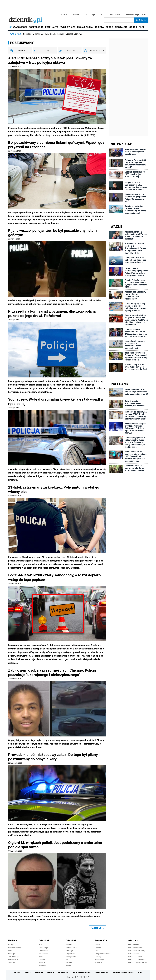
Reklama (39, 972)
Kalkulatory (133, 940)
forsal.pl (76, 15)
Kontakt (18, 972)
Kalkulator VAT (134, 954)
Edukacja (69, 951)
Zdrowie (42, 959)
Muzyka (69, 962)
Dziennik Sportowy (74, 34)
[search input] (119, 20)
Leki (96, 951)
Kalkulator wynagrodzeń (137, 962)
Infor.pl (11, 945)
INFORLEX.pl (90, 15)
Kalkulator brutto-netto (137, 959)
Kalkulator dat (133, 945)
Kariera (50, 972)
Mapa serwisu (102, 972)
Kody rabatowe (72, 948)
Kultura (69, 965)
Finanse (98, 948)
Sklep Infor (12, 962)
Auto (41, 945)
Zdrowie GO (38, 34)
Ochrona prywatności (82, 972)
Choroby (98, 957)
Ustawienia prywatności (123, 972)
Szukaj (141, 20)
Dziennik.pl (44, 940)
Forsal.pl (11, 954)
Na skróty (13, 940)
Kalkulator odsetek (135, 957)
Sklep (144, 15)
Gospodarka (43, 951)
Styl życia (98, 962)
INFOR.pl (64, 15)
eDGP (10, 951)
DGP (102, 15)
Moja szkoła (70, 954)
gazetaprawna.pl (132, 15)
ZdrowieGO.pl (115, 15)
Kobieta (69, 945)
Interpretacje (13, 959)
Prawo (97, 945)
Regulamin (63, 972)
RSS (140, 972)
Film (67, 959)
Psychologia (99, 959)
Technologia (43, 948)
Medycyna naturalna (103, 954)
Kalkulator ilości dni (135, 948)
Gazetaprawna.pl (15, 948)
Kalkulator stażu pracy (136, 951)
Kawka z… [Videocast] (55, 34)
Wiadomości (43, 954)
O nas (28, 972)
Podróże (42, 962)
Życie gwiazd (71, 957)
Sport (41, 957)
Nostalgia (27, 34)
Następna (98, 928)
